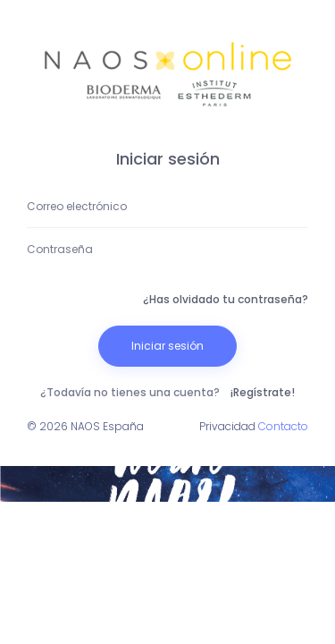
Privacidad (227, 426)
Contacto (283, 426)
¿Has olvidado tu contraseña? (226, 299)
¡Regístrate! (263, 392)
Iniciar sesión (167, 346)
